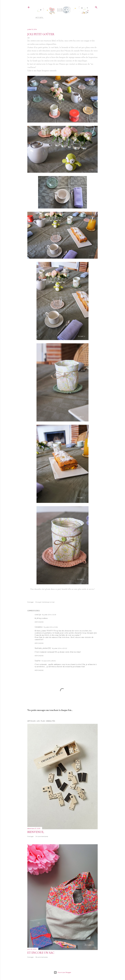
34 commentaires (42, 836)
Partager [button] (31, 602)
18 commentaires (42, 957)
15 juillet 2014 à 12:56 (51, 627)
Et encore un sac (41, 953)
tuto (92, 54)
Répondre (39, 622)
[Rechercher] (96, 7)
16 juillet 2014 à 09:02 (59, 648)
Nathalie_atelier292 (43, 648)
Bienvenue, (36, 832)
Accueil (39, 18)
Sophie (38, 661)
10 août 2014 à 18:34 (49, 661)
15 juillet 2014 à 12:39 (49, 615)
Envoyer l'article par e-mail (45, 602)
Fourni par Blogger (62, 972)
